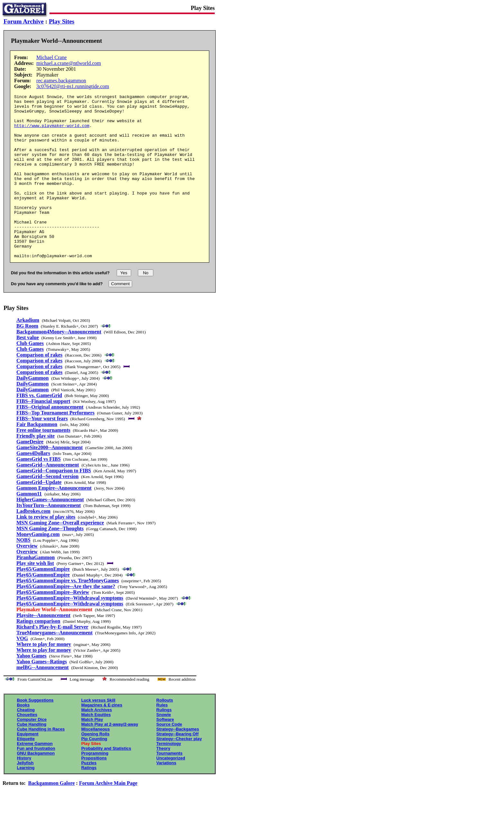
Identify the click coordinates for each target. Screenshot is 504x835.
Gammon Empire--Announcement (54, 521)
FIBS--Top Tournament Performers (55, 445)
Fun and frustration (36, 781)
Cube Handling (32, 757)
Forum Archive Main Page (108, 816)
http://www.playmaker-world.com (52, 132)
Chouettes (27, 747)
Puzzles (89, 796)
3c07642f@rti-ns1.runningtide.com (73, 86)
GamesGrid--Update (39, 515)
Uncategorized (171, 791)
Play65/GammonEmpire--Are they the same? (66, 619)
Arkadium (28, 353)
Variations (166, 796)
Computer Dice (32, 752)
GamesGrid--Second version (47, 509)
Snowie (164, 747)
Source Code (169, 757)
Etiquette (26, 771)
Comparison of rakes (39, 388)
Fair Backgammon (37, 457)
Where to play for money (44, 677)
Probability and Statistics (106, 781)
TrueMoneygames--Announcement (54, 665)
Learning (26, 800)
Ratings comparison (38, 654)
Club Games (30, 376)
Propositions (94, 791)
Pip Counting (94, 771)
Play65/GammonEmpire (43, 602)
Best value (28, 370)
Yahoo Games (32, 689)
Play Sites (62, 21)
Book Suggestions (35, 733)
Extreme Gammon (35, 776)
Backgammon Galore (52, 816)
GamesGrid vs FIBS (39, 492)
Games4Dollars (33, 486)
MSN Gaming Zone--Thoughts (50, 561)
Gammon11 (29, 526)
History (24, 791)
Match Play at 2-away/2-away (110, 757)
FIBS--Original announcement (50, 440)
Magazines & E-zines (102, 738)
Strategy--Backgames (178, 762)
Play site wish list (35, 596)
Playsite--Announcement (43, 648)
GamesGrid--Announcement (48, 498)
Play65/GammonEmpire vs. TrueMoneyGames (68, 613)
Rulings (164, 743)
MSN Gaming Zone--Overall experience (60, 555)
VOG (22, 671)
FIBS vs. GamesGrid (39, 428)
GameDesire (30, 474)
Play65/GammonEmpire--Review (53, 625)
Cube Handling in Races (41, 762)
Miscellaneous (96, 762)
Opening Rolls (95, 767)
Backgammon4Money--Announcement (59, 364)
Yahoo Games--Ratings (42, 694)
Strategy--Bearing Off (177, 767)
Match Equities (96, 747)
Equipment (27, 767)
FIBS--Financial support (43, 434)
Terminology (169, 776)
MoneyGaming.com (38, 567)
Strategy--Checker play (179, 771)
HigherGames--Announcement (50, 532)
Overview (27, 579)
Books (23, 738)
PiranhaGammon (36, 590)
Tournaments (169, 786)
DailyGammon (32, 411)
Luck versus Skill (98, 733)
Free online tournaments (43, 463)
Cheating (26, 743)
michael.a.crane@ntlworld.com (69, 63)
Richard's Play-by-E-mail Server (52, 660)
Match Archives (97, 743)
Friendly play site (36, 469)
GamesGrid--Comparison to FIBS (54, 503)
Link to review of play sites (46, 550)
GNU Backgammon (36, 786)
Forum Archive (24, 21)
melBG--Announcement (43, 700)
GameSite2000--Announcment (50, 480)
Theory (163, 781)
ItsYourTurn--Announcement (49, 538)
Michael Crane (52, 57)
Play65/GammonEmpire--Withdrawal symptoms (70, 631)
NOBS (23, 573)
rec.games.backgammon (61, 81)
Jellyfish (25, 796)
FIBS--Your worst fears (42, 451)
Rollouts (165, 733)
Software (165, 752)
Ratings (89, 800)
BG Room (27, 359)
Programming (95, 786)
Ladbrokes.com (33, 544)
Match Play (92, 752)
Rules (162, 738)
